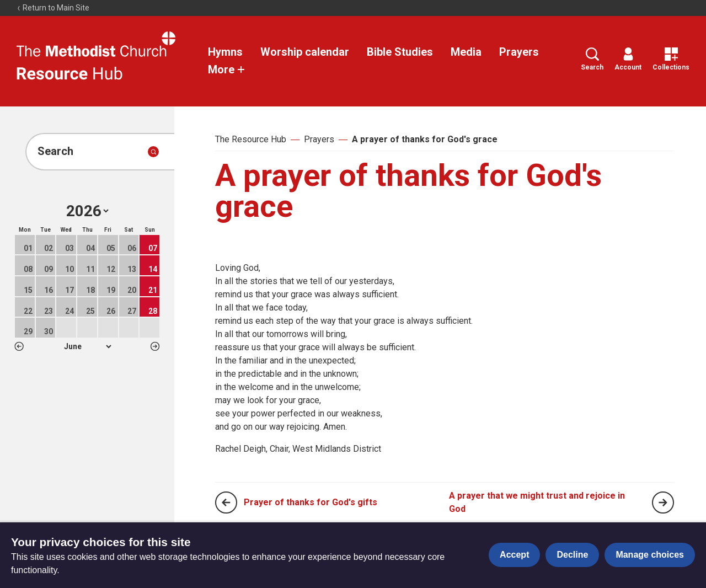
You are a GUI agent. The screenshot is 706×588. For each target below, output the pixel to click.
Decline (572, 555)
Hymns (225, 52)
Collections (671, 59)
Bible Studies (400, 52)
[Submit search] (153, 152)
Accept (514, 555)
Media (466, 52)
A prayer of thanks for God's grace (425, 139)
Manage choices (650, 555)
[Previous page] (226, 503)
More (227, 70)
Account (628, 59)
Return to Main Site (53, 8)
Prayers (519, 52)
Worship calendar (305, 52)
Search (592, 59)
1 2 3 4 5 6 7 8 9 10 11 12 (87, 346)
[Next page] (663, 503)
